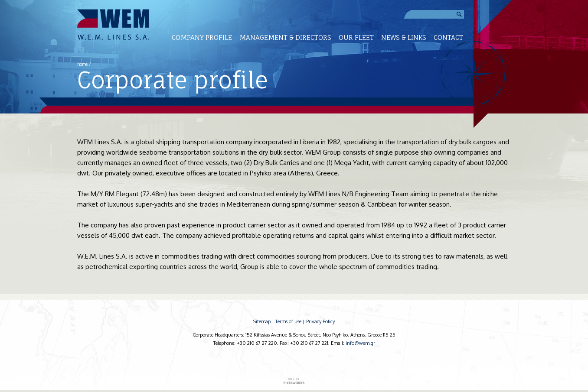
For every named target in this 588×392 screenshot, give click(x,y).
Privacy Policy (320, 321)
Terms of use (288, 321)
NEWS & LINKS (404, 37)
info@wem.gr (360, 343)
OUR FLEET (356, 37)
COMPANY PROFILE (202, 37)
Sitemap (262, 321)
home (82, 64)
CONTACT (448, 37)
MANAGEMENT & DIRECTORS (285, 37)
